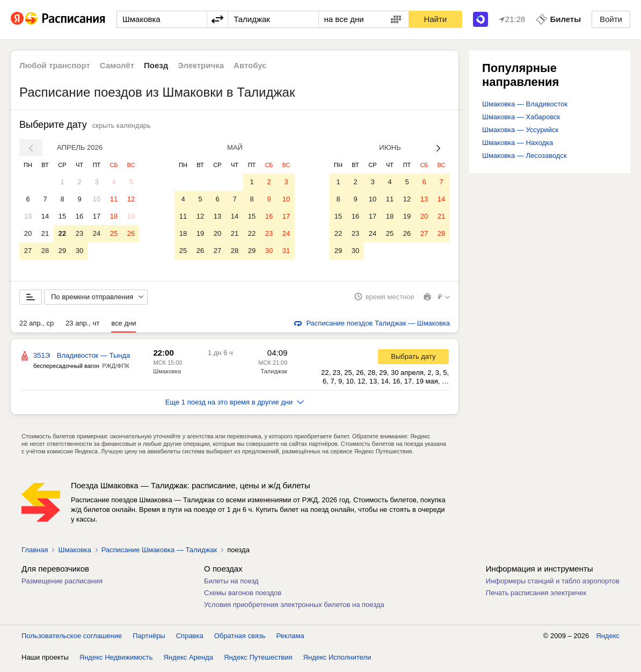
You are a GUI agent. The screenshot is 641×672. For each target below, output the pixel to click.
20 (28, 233)
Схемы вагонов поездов (243, 597)
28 (45, 251)
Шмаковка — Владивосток (525, 104)
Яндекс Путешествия (258, 661)
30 (79, 251)
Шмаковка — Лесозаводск (525, 156)
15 (62, 216)
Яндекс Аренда (188, 661)
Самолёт (117, 65)
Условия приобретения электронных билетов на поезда (294, 608)
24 (97, 233)
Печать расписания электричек (536, 597)
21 (45, 233)
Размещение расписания (62, 585)
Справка (190, 640)
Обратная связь (240, 640)
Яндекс (608, 640)
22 (62, 233)
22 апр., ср (37, 327)
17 (97, 216)
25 (114, 233)
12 (131, 199)
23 (79, 233)
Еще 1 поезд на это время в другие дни (235, 406)
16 (79, 216)
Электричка (201, 65)
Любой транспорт (55, 65)
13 (28, 216)
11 (114, 199)
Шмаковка (167, 375)
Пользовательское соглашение (72, 640)
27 (28, 251)
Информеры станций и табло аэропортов (553, 585)
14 (45, 216)
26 (131, 233)
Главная (35, 554)
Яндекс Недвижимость (116, 661)
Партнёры (149, 640)
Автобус (250, 65)
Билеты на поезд (231, 585)
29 (62, 251)
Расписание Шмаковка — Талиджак (159, 554)
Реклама (290, 640)
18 (114, 216)
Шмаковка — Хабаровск (521, 117)
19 (131, 216)
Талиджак (274, 375)
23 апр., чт (82, 327)
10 (97, 199)
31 (286, 251)
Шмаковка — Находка (518, 143)
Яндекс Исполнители (337, 661)
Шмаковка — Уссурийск (520, 130)
